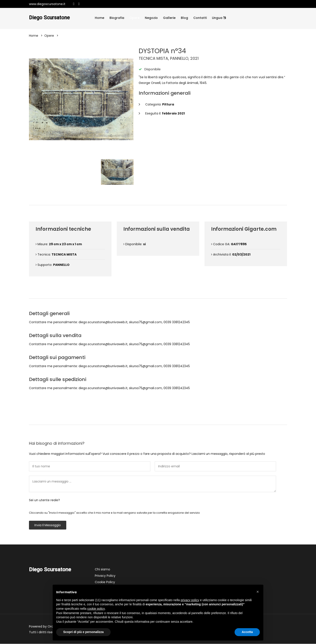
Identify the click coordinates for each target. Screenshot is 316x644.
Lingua (219, 18)
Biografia (117, 18)
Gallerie (169, 18)
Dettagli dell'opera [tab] (158, 198)
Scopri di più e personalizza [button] (83, 632)
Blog (184, 18)
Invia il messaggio (48, 525)
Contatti (200, 18)
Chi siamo (102, 570)
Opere (135, 18)
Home (100, 18)
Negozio (151, 18)
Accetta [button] (247, 632)
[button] (258, 592)
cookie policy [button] (96, 609)
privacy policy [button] (190, 600)
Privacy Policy (105, 576)
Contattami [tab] (158, 418)
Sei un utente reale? (44, 500)
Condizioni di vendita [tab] (158, 291)
